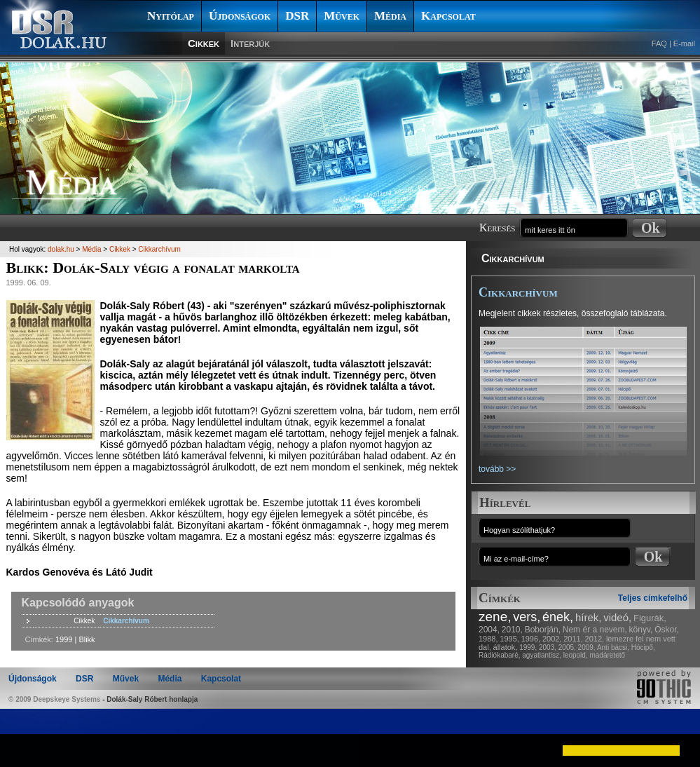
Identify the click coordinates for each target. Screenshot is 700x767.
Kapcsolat (448, 16)
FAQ (659, 43)
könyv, (641, 630)
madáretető (607, 655)
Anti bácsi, (613, 647)
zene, (495, 617)
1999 (64, 639)
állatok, (506, 647)
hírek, (589, 617)
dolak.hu (61, 249)
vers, (527, 617)
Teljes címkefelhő (653, 598)
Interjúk (250, 43)
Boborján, (543, 630)
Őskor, (667, 630)
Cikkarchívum (513, 258)
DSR (297, 16)
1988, (488, 639)
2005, (567, 647)
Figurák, (650, 618)
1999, (528, 647)
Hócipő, (643, 647)
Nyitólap (171, 16)
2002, (552, 639)
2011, (573, 639)
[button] (22, 750)
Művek (342, 16)
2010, (512, 630)
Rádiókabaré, (499, 655)
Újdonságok (240, 16)
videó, (617, 617)
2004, (489, 630)
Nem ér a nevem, (595, 630)
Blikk (87, 639)
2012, (595, 639)
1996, (531, 639)
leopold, (576, 655)
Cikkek (204, 43)
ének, (558, 617)
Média (390, 16)
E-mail (684, 43)
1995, (509, 639)
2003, (548, 647)
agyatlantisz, (542, 655)
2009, (587, 647)
